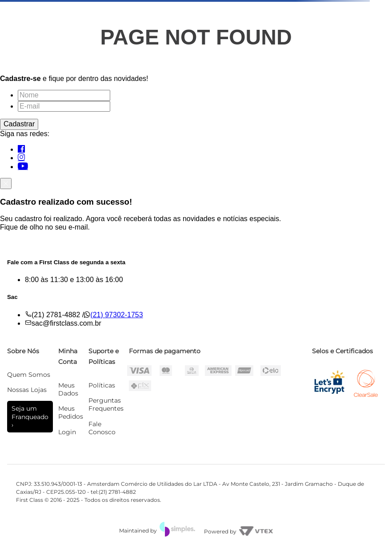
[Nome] (64, 95)
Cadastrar (19, 124)
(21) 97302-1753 (116, 315)
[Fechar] (6, 183)
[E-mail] (64, 106)
